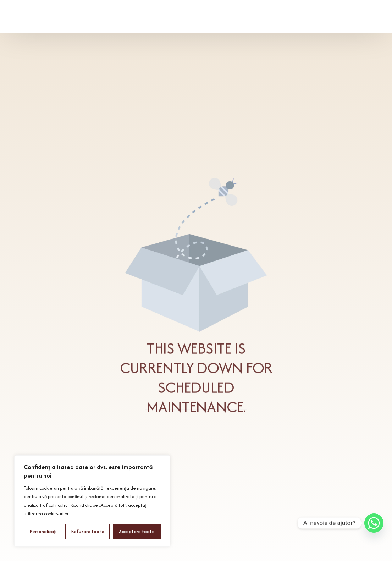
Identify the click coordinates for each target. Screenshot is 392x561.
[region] (92, 501)
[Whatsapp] (374, 523)
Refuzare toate (88, 531)
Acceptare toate (137, 531)
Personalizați (43, 531)
